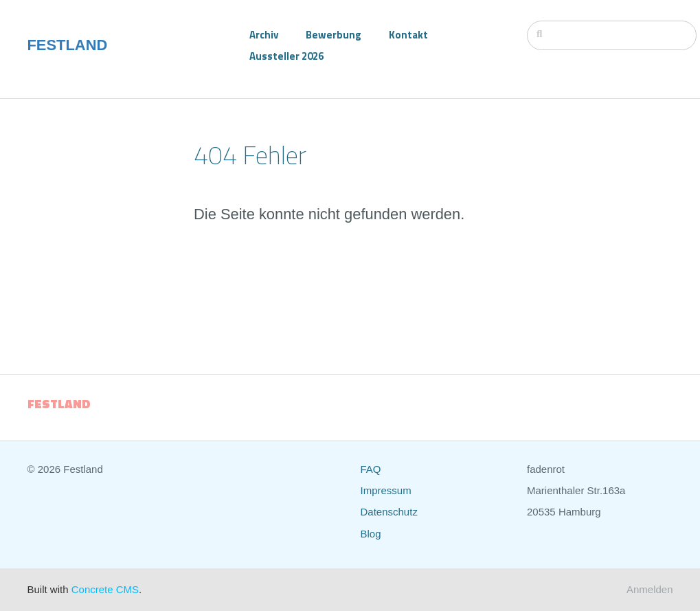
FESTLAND (68, 45)
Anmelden (650, 589)
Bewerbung (334, 35)
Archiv (264, 35)
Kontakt (408, 35)
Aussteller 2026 (286, 56)
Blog (371, 534)
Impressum (386, 490)
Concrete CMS (105, 589)
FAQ (371, 469)
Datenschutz (389, 512)
